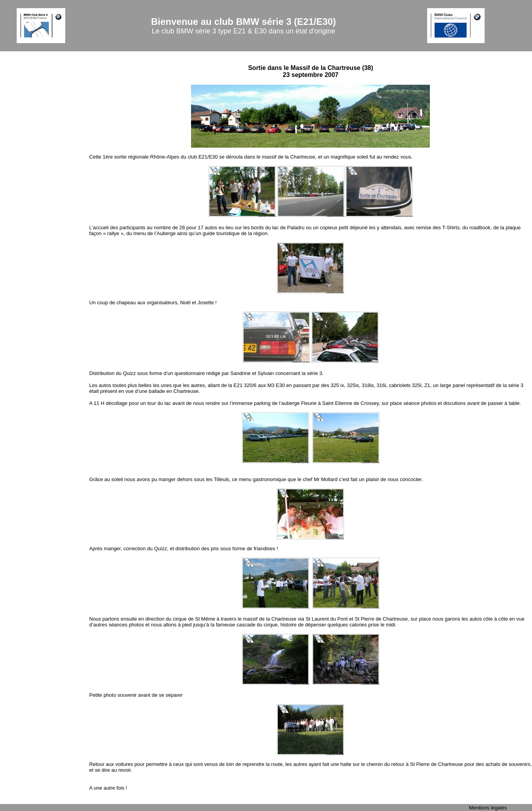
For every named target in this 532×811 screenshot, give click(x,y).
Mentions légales (488, 808)
